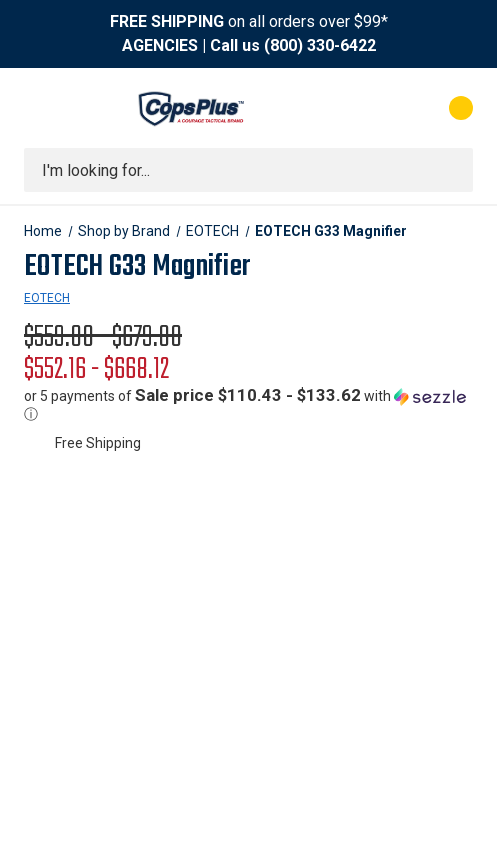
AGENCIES (160, 45)
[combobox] (248, 170)
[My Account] (380, 108)
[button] (248, 405)
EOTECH (47, 298)
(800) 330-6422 (320, 45)
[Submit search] (451, 170)
